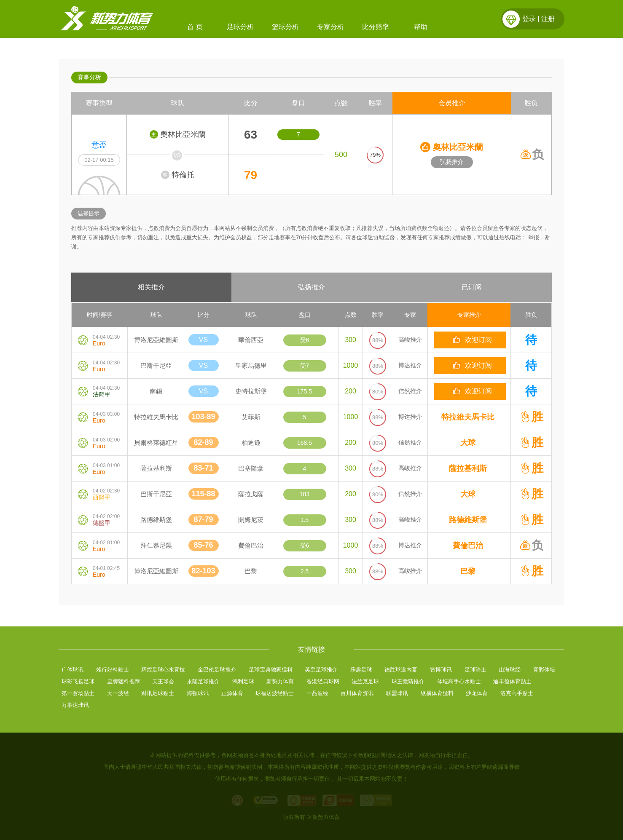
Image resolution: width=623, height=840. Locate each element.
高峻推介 (410, 340)
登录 (529, 19)
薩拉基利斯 (468, 468)
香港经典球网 (323, 681)
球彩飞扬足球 (78, 681)
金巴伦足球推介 (217, 670)
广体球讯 (73, 670)
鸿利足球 (243, 681)
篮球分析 (285, 27)
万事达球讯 (75, 705)
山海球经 (510, 670)
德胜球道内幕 (401, 670)
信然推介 (410, 391)
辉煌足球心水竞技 (163, 670)
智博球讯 (441, 670)
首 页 (195, 27)
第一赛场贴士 (78, 693)
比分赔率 (376, 27)
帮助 (421, 27)
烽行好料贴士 (113, 670)
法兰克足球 (365, 681)
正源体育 (232, 693)
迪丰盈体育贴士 (512, 681)
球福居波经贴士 (275, 693)
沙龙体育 (477, 693)
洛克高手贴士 (517, 693)
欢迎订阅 (472, 340)
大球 (468, 443)
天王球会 (163, 681)
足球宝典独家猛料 (271, 670)
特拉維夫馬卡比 (468, 417)
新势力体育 (280, 681)
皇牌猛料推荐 (124, 681)
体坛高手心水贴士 (459, 681)
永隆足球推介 (203, 681)
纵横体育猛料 (437, 693)
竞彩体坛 (544, 670)
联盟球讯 (397, 693)
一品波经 (317, 693)
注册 (548, 19)
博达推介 (410, 365)
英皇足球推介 (321, 670)
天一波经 (118, 693)
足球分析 (240, 27)
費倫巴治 (468, 546)
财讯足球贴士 (158, 693)
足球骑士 (475, 670)
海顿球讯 (198, 693)
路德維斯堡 (468, 520)
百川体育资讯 (357, 693)
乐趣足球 (361, 670)
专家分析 (330, 27)
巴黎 (468, 571)
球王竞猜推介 (408, 681)
